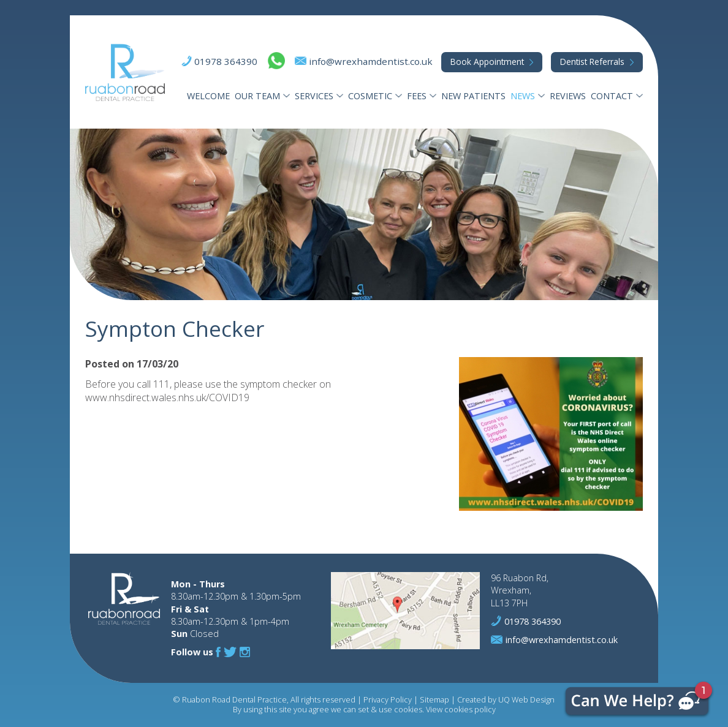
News (523, 96)
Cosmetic (370, 96)
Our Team (257, 96)
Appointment (487, 62)
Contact (612, 96)
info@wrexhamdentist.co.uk (371, 61)
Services (314, 96)
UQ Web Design (526, 699)
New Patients (473, 96)
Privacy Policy (388, 699)
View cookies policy (461, 709)
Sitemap (434, 699)
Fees (417, 96)
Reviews (568, 96)
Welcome (208, 96)
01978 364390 (226, 61)
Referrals (592, 62)
